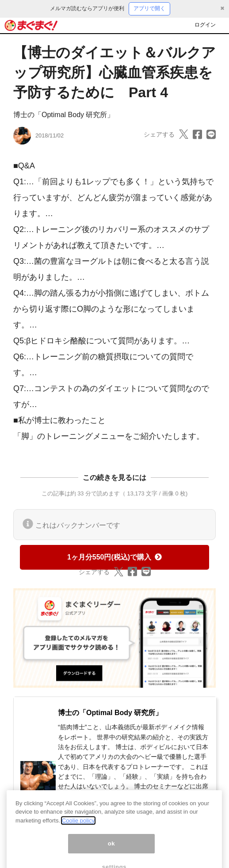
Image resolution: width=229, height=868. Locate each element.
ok (112, 851)
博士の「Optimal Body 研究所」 (64, 115)
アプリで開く (149, 8)
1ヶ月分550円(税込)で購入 (114, 557)
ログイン (205, 25)
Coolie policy (78, 828)
